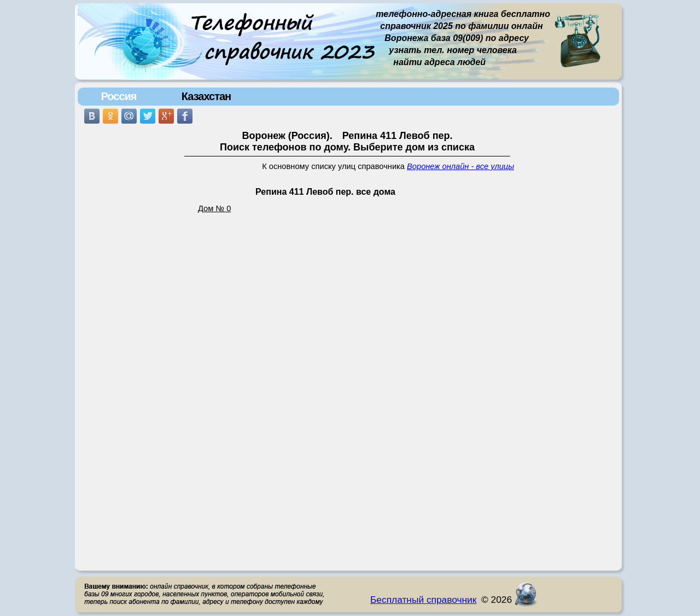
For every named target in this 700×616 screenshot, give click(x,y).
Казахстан (206, 96)
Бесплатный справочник (423, 600)
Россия (118, 96)
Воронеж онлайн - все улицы (460, 166)
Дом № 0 (214, 208)
